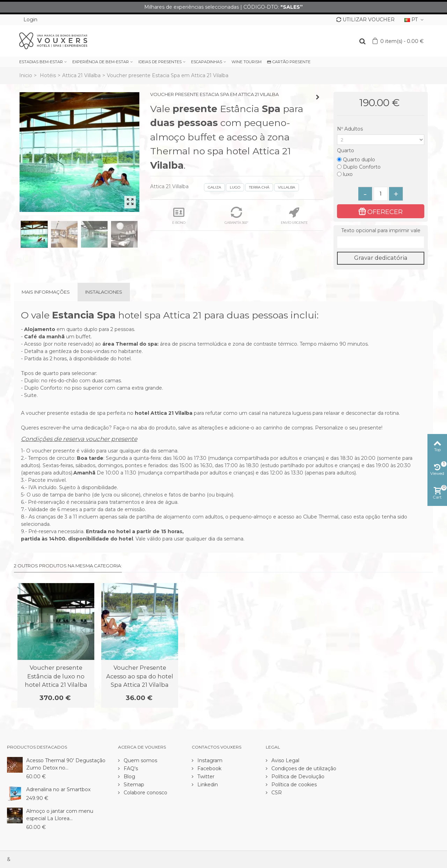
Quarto (346, 150)
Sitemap (133, 785)
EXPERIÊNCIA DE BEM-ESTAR (101, 62)
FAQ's (130, 768)
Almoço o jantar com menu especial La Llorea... (60, 815)
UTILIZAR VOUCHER (365, 20)
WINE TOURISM (247, 62)
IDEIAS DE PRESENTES (160, 62)
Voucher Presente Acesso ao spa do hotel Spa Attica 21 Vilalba (140, 676)
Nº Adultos (351, 129)
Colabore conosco (145, 793)
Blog (129, 777)
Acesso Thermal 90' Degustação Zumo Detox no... (66, 764)
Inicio (26, 75)
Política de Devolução (297, 777)
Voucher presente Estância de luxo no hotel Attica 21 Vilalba (56, 676)
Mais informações (46, 292)
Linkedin (207, 785)
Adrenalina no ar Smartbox (58, 789)
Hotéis (48, 75)
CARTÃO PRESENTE (289, 62)
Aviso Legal (285, 760)
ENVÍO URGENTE (294, 216)
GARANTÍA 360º (236, 216)
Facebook (209, 768)
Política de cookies (293, 785)
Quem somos (140, 760)
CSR (276, 793)
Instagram (209, 760)
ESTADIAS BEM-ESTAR (41, 62)
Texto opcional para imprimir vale (381, 230)
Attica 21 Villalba (81, 75)
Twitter (205, 777)
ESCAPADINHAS (207, 62)
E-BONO (179, 216)
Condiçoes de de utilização (303, 768)
